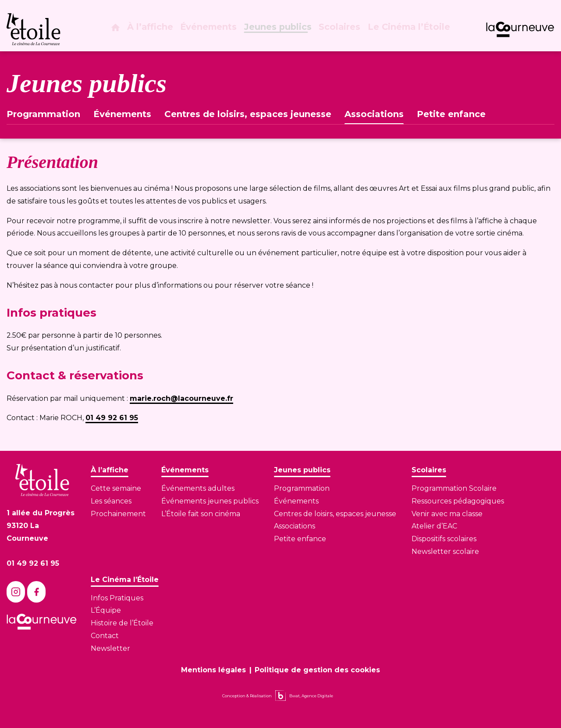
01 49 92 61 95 (112, 418)
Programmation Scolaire (454, 488)
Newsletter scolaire (445, 551)
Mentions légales (213, 670)
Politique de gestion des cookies (317, 670)
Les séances (111, 501)
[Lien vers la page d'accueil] (42, 480)
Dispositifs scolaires (444, 539)
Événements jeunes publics (210, 501)
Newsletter (110, 648)
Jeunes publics (281, 30)
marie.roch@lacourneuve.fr (181, 398)
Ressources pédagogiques (458, 501)
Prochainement (118, 514)
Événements (213, 30)
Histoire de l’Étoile (122, 623)
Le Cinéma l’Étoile (410, 30)
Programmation (43, 114)
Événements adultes (198, 488)
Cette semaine (116, 488)
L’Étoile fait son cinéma (201, 514)
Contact (105, 636)
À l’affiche (155, 30)
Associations (374, 114)
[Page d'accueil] (119, 30)
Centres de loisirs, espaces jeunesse (248, 114)
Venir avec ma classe (447, 514)
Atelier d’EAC (434, 526)
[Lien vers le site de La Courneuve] (520, 29)
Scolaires (342, 30)
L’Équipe (106, 610)
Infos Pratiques (117, 598)
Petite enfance (451, 114)
